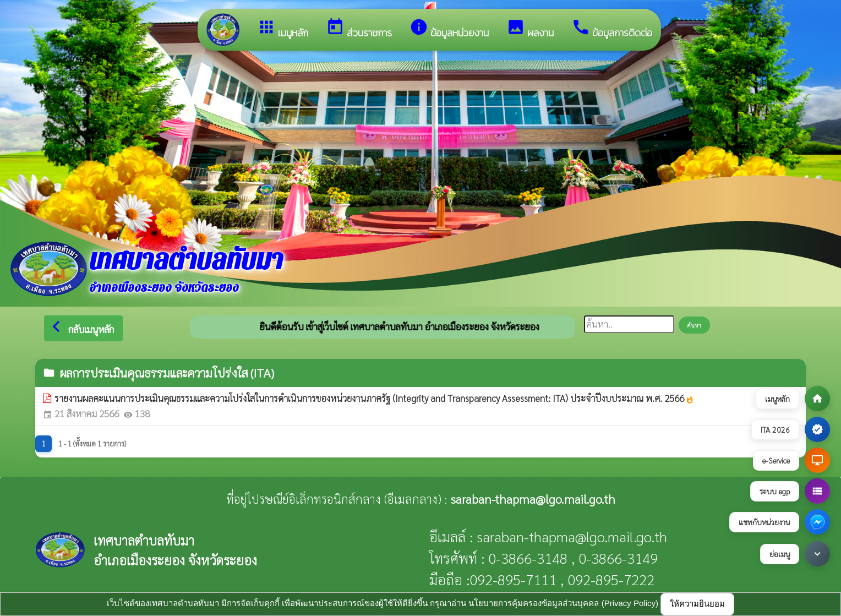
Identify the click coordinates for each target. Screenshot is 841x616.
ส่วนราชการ (359, 29)
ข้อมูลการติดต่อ (612, 29)
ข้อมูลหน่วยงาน (449, 29)
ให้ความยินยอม (697, 604)
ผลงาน (530, 29)
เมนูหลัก (283, 29)
